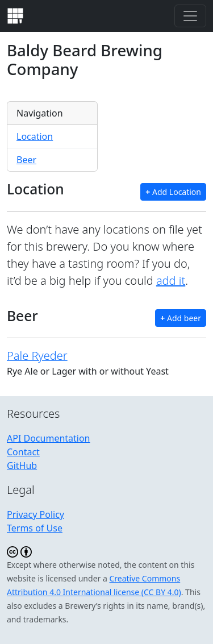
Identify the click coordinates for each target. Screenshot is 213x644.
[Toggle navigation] (190, 16)
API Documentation (49, 438)
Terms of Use (35, 528)
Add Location (173, 192)
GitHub (22, 466)
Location (35, 136)
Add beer (181, 318)
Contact (23, 452)
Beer (26, 160)
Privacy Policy (35, 514)
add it (171, 281)
